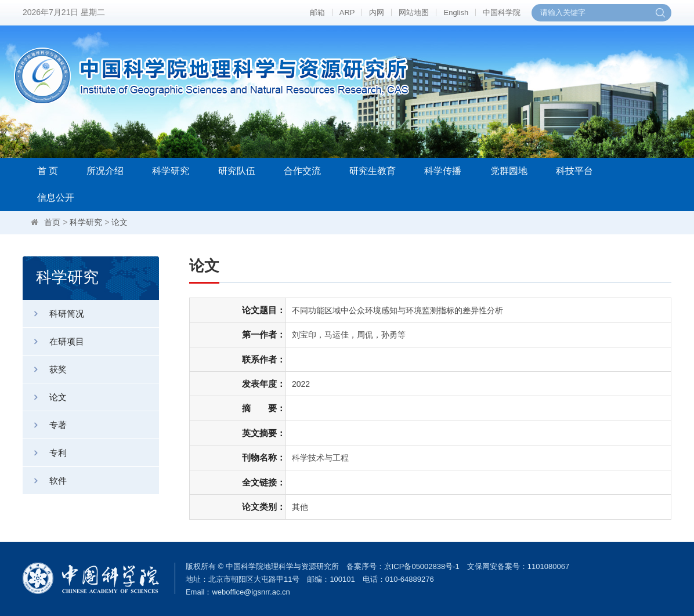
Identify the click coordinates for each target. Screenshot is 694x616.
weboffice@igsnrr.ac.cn (251, 592)
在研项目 (53, 341)
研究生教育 (373, 171)
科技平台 (574, 171)
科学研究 (171, 171)
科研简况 (53, 314)
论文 (120, 222)
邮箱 (317, 12)
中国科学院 (502, 12)
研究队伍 (237, 171)
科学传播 (443, 171)
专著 (45, 425)
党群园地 (509, 171)
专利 (45, 453)
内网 (377, 12)
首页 (52, 222)
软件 (45, 481)
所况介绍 (105, 171)
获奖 (45, 369)
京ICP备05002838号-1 (422, 566)
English (456, 12)
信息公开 (56, 198)
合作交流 (302, 171)
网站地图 (414, 12)
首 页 (48, 171)
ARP (347, 12)
